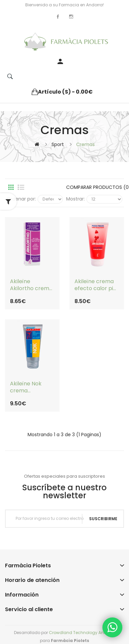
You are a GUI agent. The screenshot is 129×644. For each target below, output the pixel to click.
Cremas (85, 144)
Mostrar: (75, 199)
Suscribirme (103, 519)
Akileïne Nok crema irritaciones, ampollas (26, 387)
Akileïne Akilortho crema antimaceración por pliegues (31, 285)
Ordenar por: (21, 199)
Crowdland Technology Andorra (82, 633)
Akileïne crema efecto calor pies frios (97, 285)
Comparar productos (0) (94, 187)
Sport (58, 144)
